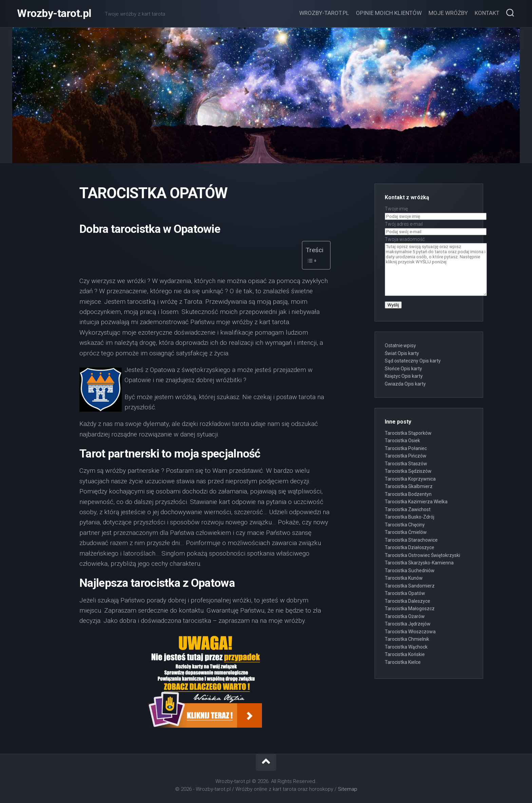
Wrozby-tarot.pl (54, 14)
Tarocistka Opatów (405, 593)
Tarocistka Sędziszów (408, 471)
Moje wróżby (448, 13)
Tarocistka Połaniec (406, 448)
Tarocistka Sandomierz (410, 586)
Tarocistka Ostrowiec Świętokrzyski (422, 555)
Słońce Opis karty (403, 369)
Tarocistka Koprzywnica (410, 479)
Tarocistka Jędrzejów (408, 624)
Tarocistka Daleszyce (407, 601)
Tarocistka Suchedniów (410, 571)
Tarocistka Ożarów (405, 616)
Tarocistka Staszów (406, 464)
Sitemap (348, 789)
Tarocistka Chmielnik (407, 639)
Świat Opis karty (402, 353)
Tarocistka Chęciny (405, 525)
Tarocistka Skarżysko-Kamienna (419, 563)
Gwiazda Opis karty (405, 384)
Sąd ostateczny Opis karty (413, 361)
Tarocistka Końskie (405, 654)
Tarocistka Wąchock (406, 647)
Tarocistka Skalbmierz (409, 486)
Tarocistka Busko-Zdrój (410, 517)
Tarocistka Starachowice (411, 540)
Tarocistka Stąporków (408, 433)
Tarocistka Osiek (402, 441)
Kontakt (487, 13)
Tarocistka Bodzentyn (408, 494)
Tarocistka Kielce (403, 662)
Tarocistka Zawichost (408, 509)
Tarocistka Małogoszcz (410, 609)
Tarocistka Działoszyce (410, 547)
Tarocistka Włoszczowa (410, 632)
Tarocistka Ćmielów (406, 532)
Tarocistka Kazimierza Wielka (416, 502)
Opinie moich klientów (389, 13)
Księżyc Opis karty (404, 376)
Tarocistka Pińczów (406, 456)
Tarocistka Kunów (404, 578)
